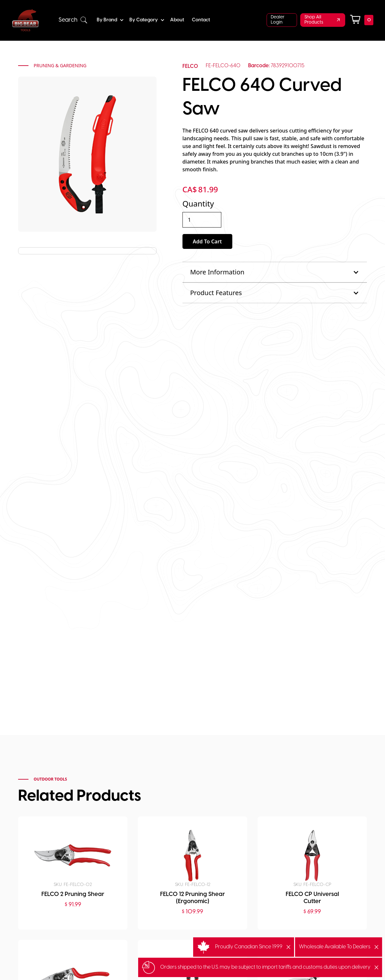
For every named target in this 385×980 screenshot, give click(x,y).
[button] (73, 20)
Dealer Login (278, 20)
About (177, 20)
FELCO (190, 66)
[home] (25, 20)
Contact (201, 20)
